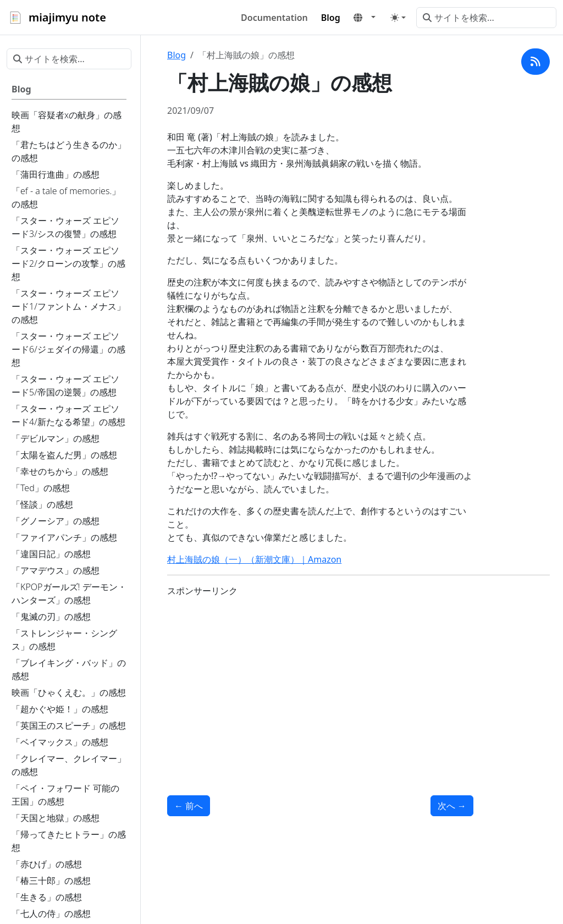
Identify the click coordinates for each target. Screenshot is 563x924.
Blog (176, 55)
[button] (365, 18)
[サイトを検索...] (486, 18)
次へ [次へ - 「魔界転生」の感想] (452, 806)
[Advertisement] (320, 683)
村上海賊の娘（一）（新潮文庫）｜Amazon (254, 559)
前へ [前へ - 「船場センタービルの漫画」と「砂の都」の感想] (189, 806)
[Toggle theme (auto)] (398, 18)
